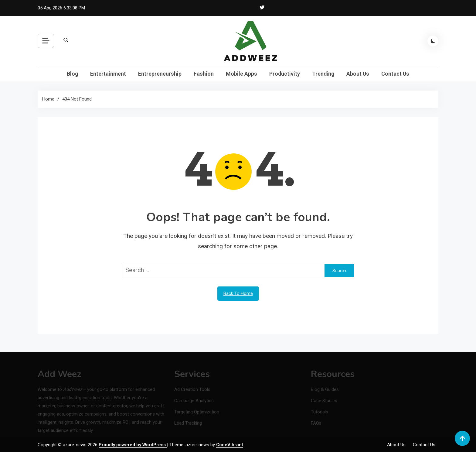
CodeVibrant (230, 445)
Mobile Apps (241, 74)
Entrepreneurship (160, 74)
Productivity (285, 74)
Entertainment (108, 74)
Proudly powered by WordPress (133, 445)
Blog (72, 74)
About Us (358, 74)
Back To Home (238, 293)
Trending (323, 74)
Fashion (204, 74)
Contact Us (395, 74)
